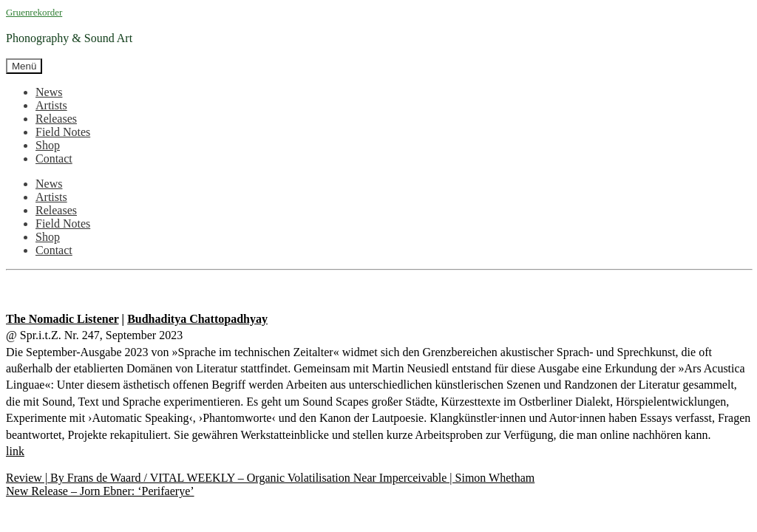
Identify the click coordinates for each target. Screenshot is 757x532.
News (49, 92)
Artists (51, 105)
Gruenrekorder (34, 12)
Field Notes (63, 132)
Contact (54, 158)
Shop (48, 145)
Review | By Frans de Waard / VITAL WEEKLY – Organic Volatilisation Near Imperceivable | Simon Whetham (270, 478)
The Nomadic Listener (62, 319)
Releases (56, 119)
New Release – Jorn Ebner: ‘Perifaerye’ (100, 491)
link (15, 451)
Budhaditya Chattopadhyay (197, 319)
